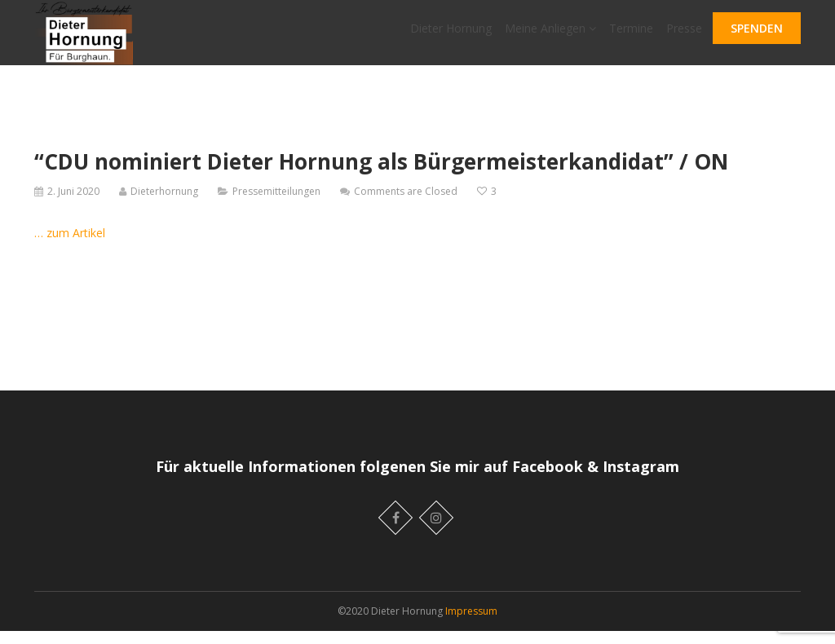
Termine (631, 35)
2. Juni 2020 (73, 204)
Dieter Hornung (451, 35)
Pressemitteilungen (276, 204)
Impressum (471, 624)
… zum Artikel (70, 246)
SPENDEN (757, 35)
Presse (684, 35)
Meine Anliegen (550, 35)
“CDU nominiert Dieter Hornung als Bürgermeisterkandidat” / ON (381, 174)
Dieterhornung (164, 204)
